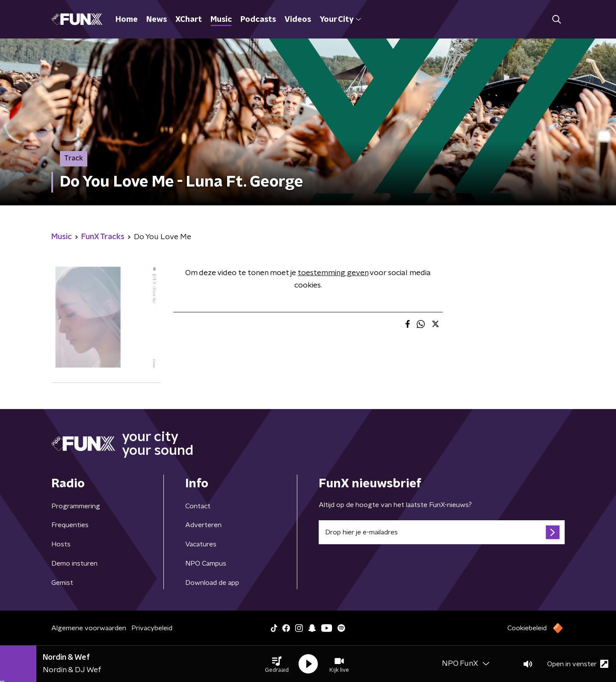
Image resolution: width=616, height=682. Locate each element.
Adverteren (203, 525)
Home (127, 20)
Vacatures (201, 544)
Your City (340, 20)
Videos (298, 20)
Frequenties (70, 525)
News (157, 20)
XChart (189, 20)
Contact (198, 506)
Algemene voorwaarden (89, 628)
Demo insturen (74, 563)
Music (221, 20)
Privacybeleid (152, 628)
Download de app (212, 583)
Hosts (61, 544)
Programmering (76, 506)
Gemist (62, 583)
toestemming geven (333, 273)
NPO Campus (206, 563)
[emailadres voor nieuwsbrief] (442, 532)
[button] (277, 664)
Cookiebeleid (527, 628)
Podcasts (258, 20)
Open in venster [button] (578, 664)
